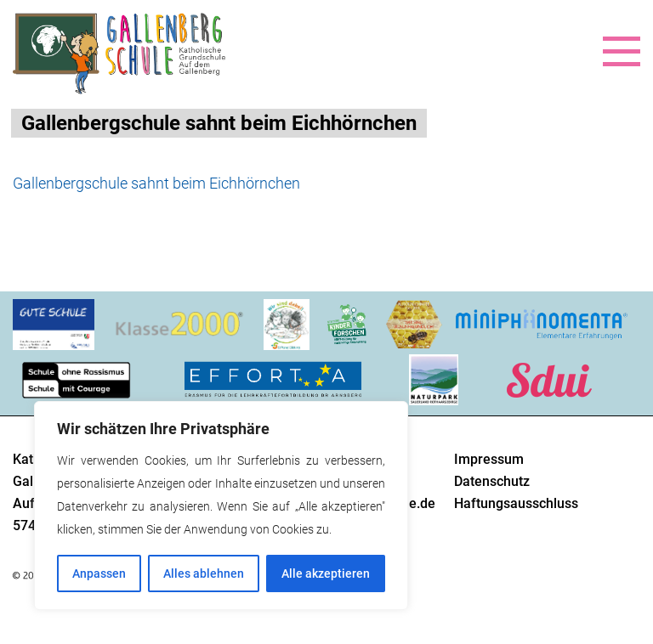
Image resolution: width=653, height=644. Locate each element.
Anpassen (99, 573)
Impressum (489, 459)
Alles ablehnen (204, 573)
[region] (221, 506)
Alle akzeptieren (326, 573)
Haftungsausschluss (516, 503)
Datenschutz (492, 481)
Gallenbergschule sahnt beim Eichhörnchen (156, 183)
